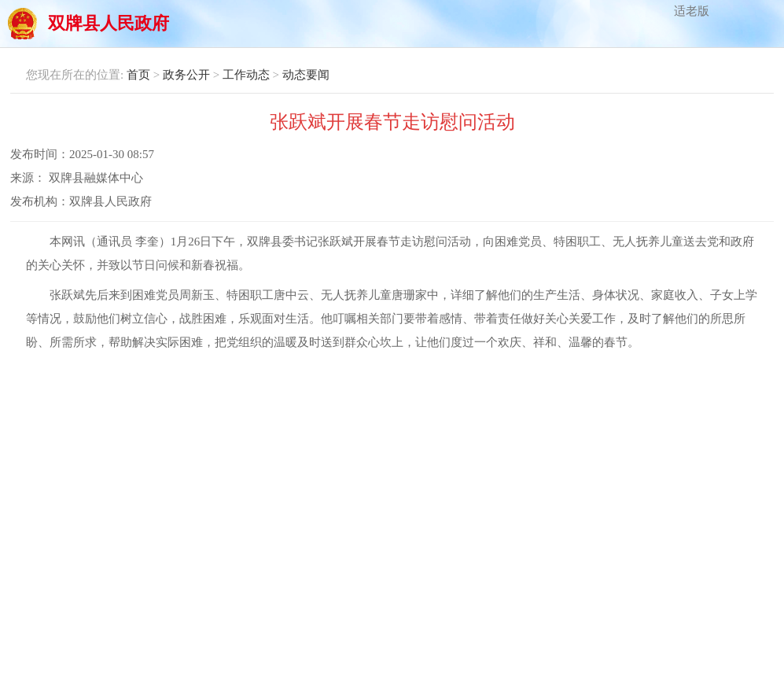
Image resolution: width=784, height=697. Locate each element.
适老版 (692, 11)
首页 (138, 75)
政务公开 (186, 75)
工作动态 (246, 75)
